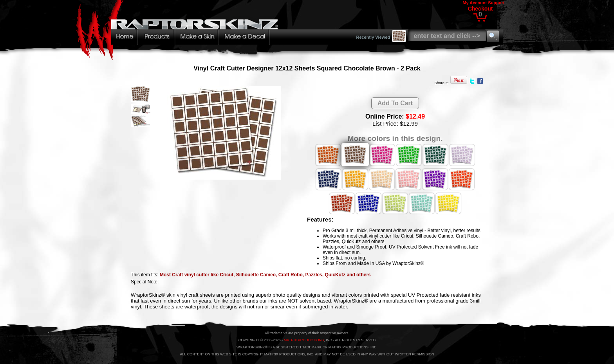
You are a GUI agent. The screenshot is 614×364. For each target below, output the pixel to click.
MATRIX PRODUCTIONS (304, 340)
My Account (475, 3)
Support (496, 3)
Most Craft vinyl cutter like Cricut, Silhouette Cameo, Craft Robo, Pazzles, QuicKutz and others (265, 275)
